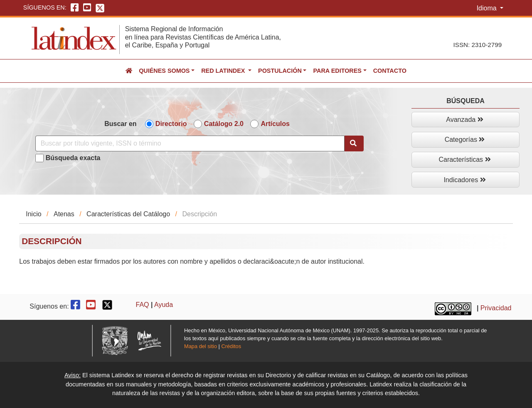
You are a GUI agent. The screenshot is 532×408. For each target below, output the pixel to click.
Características (464, 159)
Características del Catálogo (128, 214)
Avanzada (464, 120)
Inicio (33, 214)
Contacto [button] (390, 71)
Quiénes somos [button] (164, 71)
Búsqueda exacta (73, 158)
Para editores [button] (337, 71)
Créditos (231, 346)
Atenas (64, 214)
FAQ (143, 305)
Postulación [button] (280, 71)
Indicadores (464, 180)
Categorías (465, 140)
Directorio (171, 124)
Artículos (275, 124)
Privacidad (496, 308)
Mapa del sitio (201, 346)
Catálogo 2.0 (224, 124)
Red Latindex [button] (224, 71)
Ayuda (164, 305)
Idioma (488, 8)
